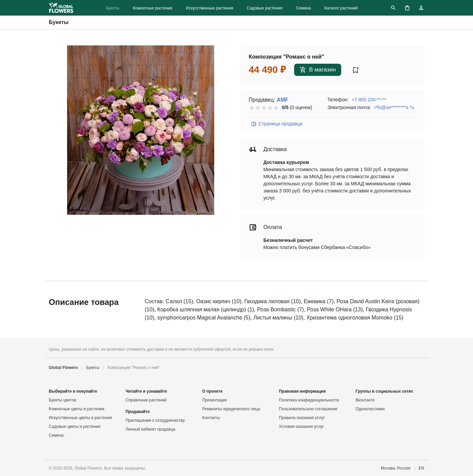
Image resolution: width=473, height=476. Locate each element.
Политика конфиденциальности (309, 400)
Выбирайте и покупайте (73, 391)
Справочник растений (146, 400)
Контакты (211, 418)
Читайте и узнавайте (146, 391)
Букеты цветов (63, 400)
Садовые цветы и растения (75, 427)
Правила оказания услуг (302, 418)
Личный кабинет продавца (150, 429)
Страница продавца (276, 124)
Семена (304, 8)
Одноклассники (370, 409)
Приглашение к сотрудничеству (155, 420)
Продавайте (137, 412)
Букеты (112, 8)
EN (421, 468)
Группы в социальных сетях (385, 391)
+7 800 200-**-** (369, 100)
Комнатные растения (153, 8)
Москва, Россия (396, 468)
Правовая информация (302, 391)
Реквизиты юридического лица (231, 409)
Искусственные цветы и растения (80, 418)
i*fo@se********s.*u (394, 107)
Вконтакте (365, 400)
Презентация (215, 400)
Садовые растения (264, 8)
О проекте (212, 391)
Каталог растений (341, 8)
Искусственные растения (210, 8)
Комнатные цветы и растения (77, 409)
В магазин (318, 70)
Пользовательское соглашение (308, 409)
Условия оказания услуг (301, 427)
